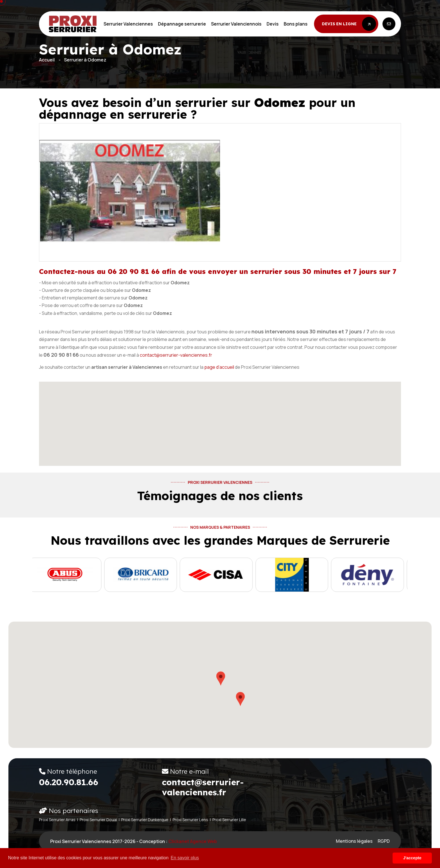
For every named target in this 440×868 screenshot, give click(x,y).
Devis (273, 24)
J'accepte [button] (412, 858)
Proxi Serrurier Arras (57, 820)
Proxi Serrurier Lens (190, 820)
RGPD (384, 841)
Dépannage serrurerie (182, 24)
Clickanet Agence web (193, 841)
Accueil (47, 60)
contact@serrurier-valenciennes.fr (176, 355)
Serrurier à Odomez (85, 60)
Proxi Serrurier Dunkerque (145, 820)
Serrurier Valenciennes (128, 24)
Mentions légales (354, 841)
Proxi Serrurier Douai (98, 820)
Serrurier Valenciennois (236, 24)
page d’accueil (219, 367)
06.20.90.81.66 (69, 782)
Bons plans (296, 24)
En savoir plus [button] (185, 858)
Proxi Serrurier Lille (229, 820)
